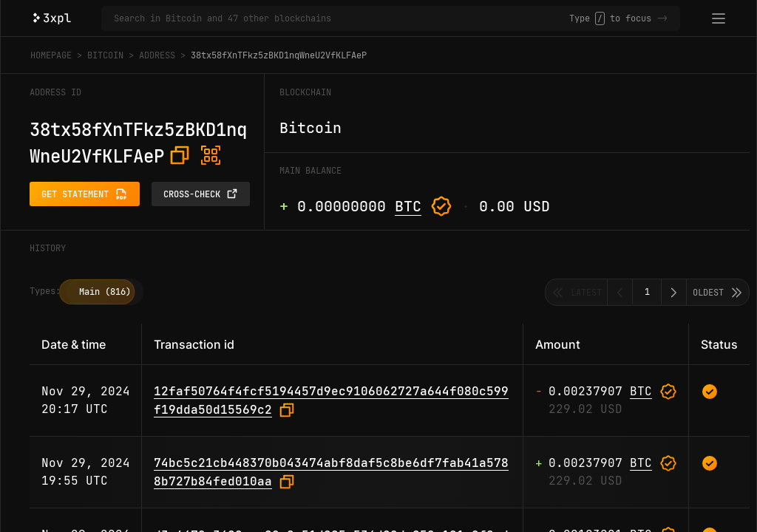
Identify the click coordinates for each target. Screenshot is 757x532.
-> (662, 18)
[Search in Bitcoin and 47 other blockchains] (342, 18)
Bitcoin (105, 55)
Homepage (51, 55)
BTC (408, 206)
